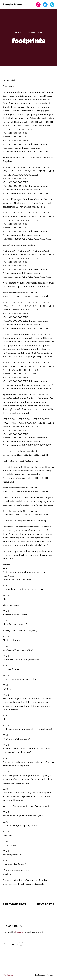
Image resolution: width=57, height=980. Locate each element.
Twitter (51, 975)
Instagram (40, 975)
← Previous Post (14, 904)
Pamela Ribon (12, 5)
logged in (20, 932)
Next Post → (46, 904)
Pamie (18, 33)
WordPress (8, 975)
